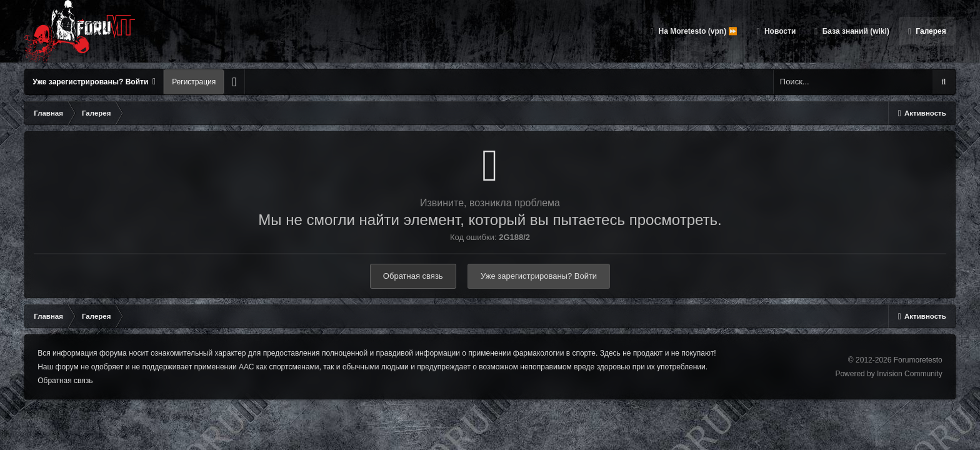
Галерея (930, 31)
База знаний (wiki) (854, 31)
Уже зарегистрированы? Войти (94, 82)
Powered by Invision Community (888, 374)
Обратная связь (413, 276)
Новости (779, 31)
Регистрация (194, 82)
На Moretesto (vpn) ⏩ (697, 31)
